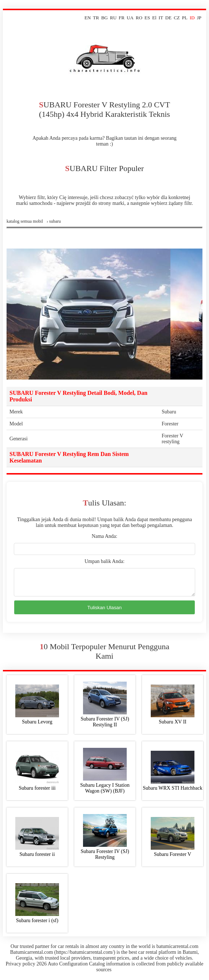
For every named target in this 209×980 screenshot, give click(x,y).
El (154, 18)
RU (113, 18)
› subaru (54, 221)
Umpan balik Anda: (104, 561)
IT (161, 18)
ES (147, 18)
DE (168, 18)
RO (139, 18)
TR (96, 18)
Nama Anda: (104, 536)
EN (88, 18)
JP (199, 18)
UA (130, 18)
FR (122, 18)
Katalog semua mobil (25, 221)
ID (192, 18)
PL (185, 18)
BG (104, 18)
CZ (177, 18)
